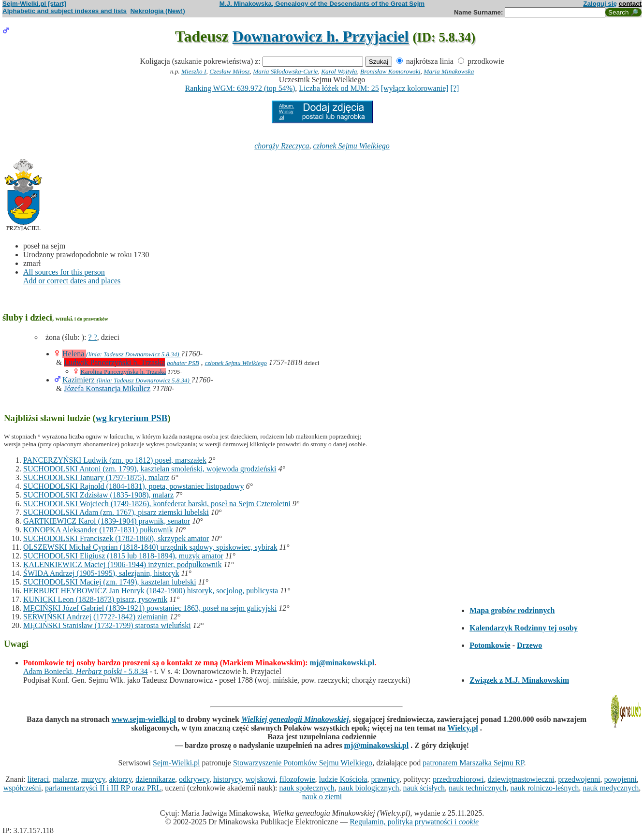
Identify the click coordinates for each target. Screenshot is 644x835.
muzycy (93, 779)
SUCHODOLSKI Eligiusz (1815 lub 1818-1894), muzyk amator (123, 556)
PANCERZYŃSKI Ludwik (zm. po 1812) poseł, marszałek (115, 460)
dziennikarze (155, 779)
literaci (38, 779)
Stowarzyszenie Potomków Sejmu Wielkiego (303, 763)
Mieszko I (194, 71)
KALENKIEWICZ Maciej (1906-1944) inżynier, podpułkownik (122, 564)
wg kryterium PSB (132, 418)
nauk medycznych (611, 788)
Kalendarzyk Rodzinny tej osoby (524, 628)
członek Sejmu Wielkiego (351, 146)
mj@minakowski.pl (342, 663)
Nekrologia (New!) (157, 11)
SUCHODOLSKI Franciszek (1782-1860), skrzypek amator (116, 538)
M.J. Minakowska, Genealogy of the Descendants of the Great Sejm (322, 4)
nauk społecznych (307, 788)
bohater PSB (183, 363)
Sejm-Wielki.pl (176, 763)
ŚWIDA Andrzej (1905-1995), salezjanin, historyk (101, 573)
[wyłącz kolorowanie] (415, 88)
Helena (74, 354)
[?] (455, 88)
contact (630, 4)
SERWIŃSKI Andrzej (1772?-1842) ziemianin (95, 617)
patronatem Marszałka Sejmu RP (473, 763)
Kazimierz (80, 380)
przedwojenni (579, 779)
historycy (227, 779)
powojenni (620, 779)
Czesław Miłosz (229, 71)
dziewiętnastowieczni (521, 779)
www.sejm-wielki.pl (144, 719)
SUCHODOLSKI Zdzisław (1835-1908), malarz (98, 495)
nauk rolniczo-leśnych (545, 788)
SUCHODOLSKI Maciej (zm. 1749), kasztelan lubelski (110, 582)
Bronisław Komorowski (390, 71)
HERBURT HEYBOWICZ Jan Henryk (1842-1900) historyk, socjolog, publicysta (151, 591)
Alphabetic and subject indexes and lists (65, 11)
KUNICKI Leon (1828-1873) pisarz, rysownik (95, 599)
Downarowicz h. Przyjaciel (321, 36)
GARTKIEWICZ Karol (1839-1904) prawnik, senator (107, 521)
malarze (65, 779)
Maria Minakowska (449, 71)
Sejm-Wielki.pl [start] (34, 4)
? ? (92, 337)
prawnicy (386, 779)
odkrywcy (194, 779)
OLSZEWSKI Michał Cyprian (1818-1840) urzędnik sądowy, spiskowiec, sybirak (150, 547)
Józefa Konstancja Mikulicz (107, 388)
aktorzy (120, 779)
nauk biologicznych (369, 788)
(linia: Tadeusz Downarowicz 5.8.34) (133, 354)
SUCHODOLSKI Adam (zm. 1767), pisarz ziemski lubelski (116, 512)
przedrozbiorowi (458, 779)
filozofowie (297, 779)
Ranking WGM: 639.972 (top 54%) (240, 88)
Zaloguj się (600, 4)
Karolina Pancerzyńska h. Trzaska (123, 372)
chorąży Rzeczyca (282, 146)
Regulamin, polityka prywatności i (414, 822)
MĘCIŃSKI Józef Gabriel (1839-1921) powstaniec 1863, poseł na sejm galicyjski (150, 608)
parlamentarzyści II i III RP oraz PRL (103, 788)
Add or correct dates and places (72, 281)
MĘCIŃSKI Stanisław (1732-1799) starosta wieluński (107, 625)
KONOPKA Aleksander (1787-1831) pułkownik (98, 530)
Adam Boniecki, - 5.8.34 (86, 671)
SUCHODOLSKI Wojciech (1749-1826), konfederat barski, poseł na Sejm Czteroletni (157, 504)
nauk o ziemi (322, 797)
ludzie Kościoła (343, 779)
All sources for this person (64, 272)
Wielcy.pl (463, 728)
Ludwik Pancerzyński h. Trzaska (114, 362)
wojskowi (261, 779)
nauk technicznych (478, 788)
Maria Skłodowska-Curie (285, 71)
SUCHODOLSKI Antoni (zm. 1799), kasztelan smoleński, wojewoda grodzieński (150, 469)
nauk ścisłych (424, 788)
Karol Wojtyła (339, 71)
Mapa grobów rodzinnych (512, 610)
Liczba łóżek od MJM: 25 (339, 88)
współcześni (22, 788)
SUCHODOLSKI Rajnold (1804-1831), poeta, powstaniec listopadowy (133, 486)
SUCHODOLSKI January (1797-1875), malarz (96, 477)
